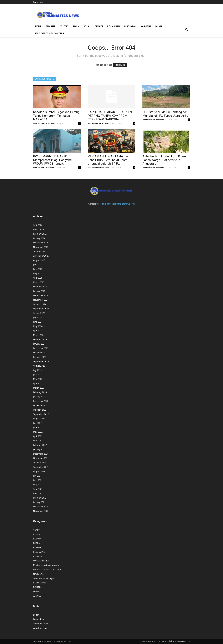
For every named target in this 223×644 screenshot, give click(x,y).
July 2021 (37, 476)
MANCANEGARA (41, 561)
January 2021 (39, 502)
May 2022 (38, 432)
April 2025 (38, 278)
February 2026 (40, 234)
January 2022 (39, 449)
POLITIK (64, 26)
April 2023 (38, 383)
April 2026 (38, 225)
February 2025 (40, 287)
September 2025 (41, 256)
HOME (38, 26)
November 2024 (41, 300)
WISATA (37, 596)
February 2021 (40, 498)
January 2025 (39, 291)
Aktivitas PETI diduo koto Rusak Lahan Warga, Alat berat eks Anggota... (164, 160)
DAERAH (37, 543)
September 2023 (41, 361)
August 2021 (39, 471)
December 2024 (41, 295)
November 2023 (41, 353)
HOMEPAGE (120, 65)
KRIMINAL (50, 26)
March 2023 (39, 388)
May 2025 (38, 273)
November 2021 (41, 458)
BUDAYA (99, 26)
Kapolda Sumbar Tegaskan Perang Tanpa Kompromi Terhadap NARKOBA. (56, 116)
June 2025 (38, 269)
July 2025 (37, 265)
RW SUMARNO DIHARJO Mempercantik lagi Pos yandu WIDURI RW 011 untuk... (53, 160)
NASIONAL (146, 26)
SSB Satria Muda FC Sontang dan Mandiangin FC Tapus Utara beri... (165, 114)
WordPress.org (40, 628)
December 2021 (41, 454)
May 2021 (38, 485)
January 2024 (39, 344)
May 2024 (38, 326)
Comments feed (41, 624)
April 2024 (38, 331)
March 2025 (39, 282)
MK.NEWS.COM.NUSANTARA (50, 33)
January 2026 (39, 238)
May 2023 (38, 379)
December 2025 (41, 243)
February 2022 (40, 445)
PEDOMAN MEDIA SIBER (146, 641)
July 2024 (37, 317)
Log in (36, 615)
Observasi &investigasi (44, 578)
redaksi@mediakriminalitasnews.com (117, 204)
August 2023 (39, 366)
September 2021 (41, 467)
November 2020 (41, 511)
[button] (187, 30)
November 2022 (41, 405)
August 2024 (39, 313)
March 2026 (39, 229)
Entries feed (39, 619)
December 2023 (41, 348)
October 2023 (40, 357)
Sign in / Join (38, 2)
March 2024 (39, 335)
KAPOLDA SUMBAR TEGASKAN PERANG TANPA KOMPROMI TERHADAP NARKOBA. (110, 116)
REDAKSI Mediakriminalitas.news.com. (174, 641)
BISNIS (159, 26)
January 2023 (39, 397)
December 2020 (41, 507)
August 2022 (39, 419)
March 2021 (39, 493)
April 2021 (38, 489)
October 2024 (40, 304)
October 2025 (40, 251)
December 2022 (41, 401)
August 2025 (39, 260)
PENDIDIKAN (114, 26)
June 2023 (38, 375)
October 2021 (40, 463)
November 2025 (41, 247)
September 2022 (41, 414)
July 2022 (37, 423)
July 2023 (37, 370)
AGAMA (37, 530)
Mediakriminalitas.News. (44, 123)
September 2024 (41, 309)
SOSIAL (87, 26)
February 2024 (40, 339)
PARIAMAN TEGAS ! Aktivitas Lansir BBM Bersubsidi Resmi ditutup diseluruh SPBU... (108, 160)
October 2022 (40, 410)
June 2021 (38, 480)
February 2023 (40, 392)
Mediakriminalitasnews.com (46, 565)
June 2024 (38, 322)
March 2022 (39, 441)
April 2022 (38, 436)
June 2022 (38, 427)
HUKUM (76, 26)
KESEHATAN (130, 26)
